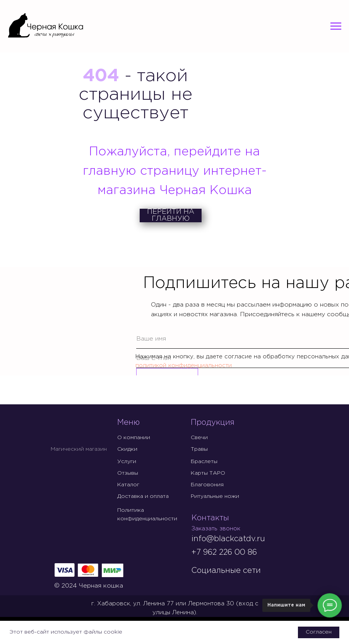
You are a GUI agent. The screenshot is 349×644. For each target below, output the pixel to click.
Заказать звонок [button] (216, 529)
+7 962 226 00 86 (224, 552)
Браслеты (204, 462)
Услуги (127, 462)
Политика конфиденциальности (147, 515)
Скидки (127, 449)
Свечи (199, 438)
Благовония (207, 485)
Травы (199, 449)
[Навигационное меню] (336, 26)
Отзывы (128, 473)
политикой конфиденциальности (184, 365)
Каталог (128, 485)
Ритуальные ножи (215, 496)
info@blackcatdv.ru (228, 539)
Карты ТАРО (208, 473)
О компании (134, 438)
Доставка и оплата (143, 496)
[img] (198, 584)
